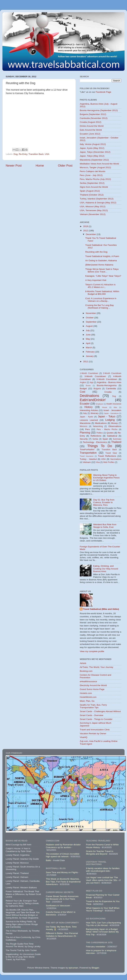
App (92, 382)
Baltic (49, 860)
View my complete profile (92, 651)
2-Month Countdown (112, 373)
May (88, 339)
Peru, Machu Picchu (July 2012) (95, 179)
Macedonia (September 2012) (94, 160)
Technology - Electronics (95, 442)
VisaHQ (84, 737)
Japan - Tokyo (107, 416)
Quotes (110, 433)
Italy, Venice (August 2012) (93, 144)
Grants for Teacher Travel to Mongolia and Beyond (100, 853)
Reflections (96, 436)
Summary (117, 439)
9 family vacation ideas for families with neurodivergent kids (103, 870)
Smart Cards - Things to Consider (96, 719)
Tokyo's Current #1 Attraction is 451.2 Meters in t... (100, 286)
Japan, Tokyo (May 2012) (92, 156)
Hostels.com (86, 693)
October (90, 318)
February (91, 352)
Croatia (108, 392)
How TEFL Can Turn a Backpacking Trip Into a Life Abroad (103, 924)
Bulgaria (97, 389)
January (90, 356)
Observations (115, 426)
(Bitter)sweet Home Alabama (99, 265)
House (105, 407)
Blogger (95, 968)
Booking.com (86, 671)
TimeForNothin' (87, 449)
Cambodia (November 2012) (94, 118)
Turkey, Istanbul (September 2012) (97, 199)
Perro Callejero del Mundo (93, 171)
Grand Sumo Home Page (92, 689)
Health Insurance (114, 404)
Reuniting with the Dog (96, 252)
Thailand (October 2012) (92, 195)
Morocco (84, 426)
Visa (98, 462)
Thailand (116, 442)
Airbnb (83, 663)
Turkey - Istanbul (88, 459)
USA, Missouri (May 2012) (93, 206)
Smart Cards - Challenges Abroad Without (100, 711)
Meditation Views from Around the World (99, 164)
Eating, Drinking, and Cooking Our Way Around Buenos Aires (106, 569)
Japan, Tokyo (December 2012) (95, 152)
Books (88, 385)
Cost (82, 392)
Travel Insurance (87, 456)
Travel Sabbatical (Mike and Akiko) (101, 609)
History (88, 407)
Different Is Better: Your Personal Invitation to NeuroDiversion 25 (62, 935)
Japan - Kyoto (86, 417)
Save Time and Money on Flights (62, 872)
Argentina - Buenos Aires (109, 382)
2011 (86, 362)
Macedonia (85, 423)
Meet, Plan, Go (87, 701)
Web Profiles (109, 462)
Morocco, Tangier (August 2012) (95, 167)
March (89, 348)
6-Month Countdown (107, 379)
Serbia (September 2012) (92, 183)
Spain (105, 439)
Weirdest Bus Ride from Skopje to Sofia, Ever (105, 526)
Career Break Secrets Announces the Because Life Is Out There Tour (62, 899)
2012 (86, 231)
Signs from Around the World (94, 187)
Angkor (83, 382)
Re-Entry (23, 154)
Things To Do (100, 446)
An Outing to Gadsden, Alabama (101, 260)
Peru (88, 429)
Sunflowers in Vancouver (58, 906)
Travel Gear (111, 453)
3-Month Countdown (95, 376)
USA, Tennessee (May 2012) (94, 210)
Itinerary (95, 413)
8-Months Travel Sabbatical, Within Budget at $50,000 (102, 293)
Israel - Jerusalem (112, 410)
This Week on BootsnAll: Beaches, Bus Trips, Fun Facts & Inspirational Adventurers (63, 882)
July (88, 330)
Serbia (95, 439)
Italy (85, 413)
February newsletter (96, 947)
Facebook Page (103, 92)
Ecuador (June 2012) (90, 134)
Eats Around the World (91, 130)
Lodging (110, 420)
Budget (83, 389)
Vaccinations (116, 459)
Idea (115, 407)
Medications (101, 423)
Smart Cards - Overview (92, 715)
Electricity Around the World (93, 685)
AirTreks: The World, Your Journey (96, 667)
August (90, 326)
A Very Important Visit (96, 280)
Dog (16, 154)
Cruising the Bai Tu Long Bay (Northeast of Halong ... (100, 307)
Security (84, 439)
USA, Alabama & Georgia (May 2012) (98, 203)
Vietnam (87, 462)
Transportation (88, 453)
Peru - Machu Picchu (107, 429)
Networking (98, 426)
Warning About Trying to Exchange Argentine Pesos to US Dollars (106, 478)
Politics (99, 433)
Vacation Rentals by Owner (93, 733)
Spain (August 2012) (90, 191)
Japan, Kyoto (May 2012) (92, 148)
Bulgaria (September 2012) (93, 114)
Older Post (65, 166)
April (88, 343)
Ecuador (85, 404)
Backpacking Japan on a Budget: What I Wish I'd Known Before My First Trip (102, 932)
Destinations (89, 396)
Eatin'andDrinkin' (93, 400)
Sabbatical (112, 436)
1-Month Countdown (89, 373)
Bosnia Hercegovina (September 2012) (99, 110)
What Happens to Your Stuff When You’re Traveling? (103, 909)
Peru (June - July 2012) (91, 175)
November (91, 313)
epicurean (73, 968)
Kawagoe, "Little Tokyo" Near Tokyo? (103, 276)
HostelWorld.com (88, 697)
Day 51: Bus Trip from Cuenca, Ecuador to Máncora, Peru (104, 502)
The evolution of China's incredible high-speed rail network (63, 855)
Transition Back (36, 154)
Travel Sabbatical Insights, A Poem (102, 256)
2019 (86, 226)
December (91, 234)
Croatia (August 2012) (91, 122)
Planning (85, 433)
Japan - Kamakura (111, 413)
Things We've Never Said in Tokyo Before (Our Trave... (102, 270)
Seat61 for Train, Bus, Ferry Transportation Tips (93, 706)
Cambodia (111, 389)
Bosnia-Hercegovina (107, 385)
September (92, 322)
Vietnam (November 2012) (93, 214)
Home (40, 166)
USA (47, 154)
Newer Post (14, 166)
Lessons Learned (89, 420)
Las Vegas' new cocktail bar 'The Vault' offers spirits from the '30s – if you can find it (103, 880)
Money (115, 423)
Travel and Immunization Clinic (95, 730)
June (88, 335)
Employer (99, 404)
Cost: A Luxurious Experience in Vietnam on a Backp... (101, 300)
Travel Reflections (107, 456)
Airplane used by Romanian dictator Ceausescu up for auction (63, 846)
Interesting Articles (89, 410)
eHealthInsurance (88, 681)
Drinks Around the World (92, 126)
